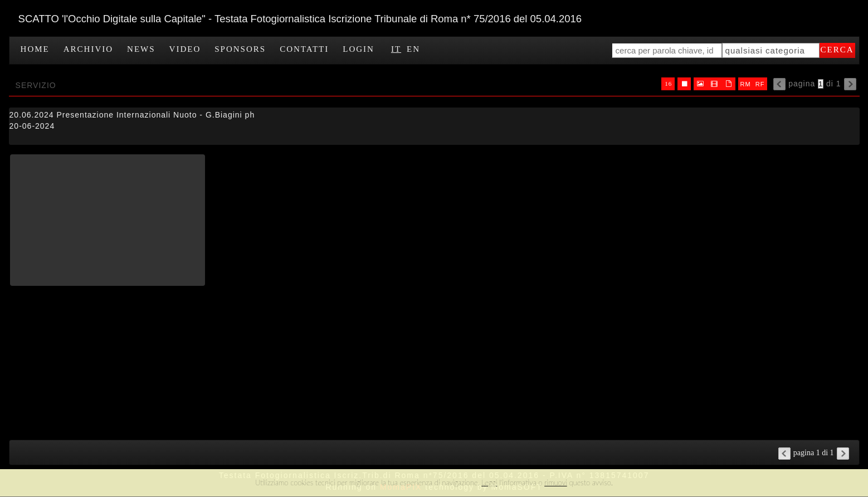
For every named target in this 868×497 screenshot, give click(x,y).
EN (413, 49)
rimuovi (556, 483)
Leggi (489, 483)
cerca (837, 50)
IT (396, 49)
